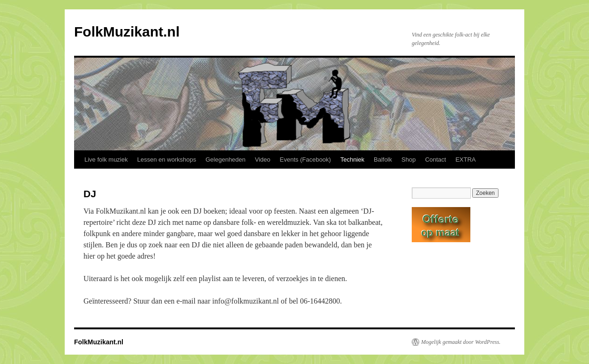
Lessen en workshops (166, 160)
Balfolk (383, 160)
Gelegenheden (225, 160)
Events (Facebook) (306, 160)
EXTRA (465, 160)
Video (263, 160)
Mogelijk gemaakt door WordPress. (461, 342)
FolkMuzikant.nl (127, 32)
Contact (435, 160)
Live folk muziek (106, 160)
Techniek (352, 160)
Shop (408, 160)
